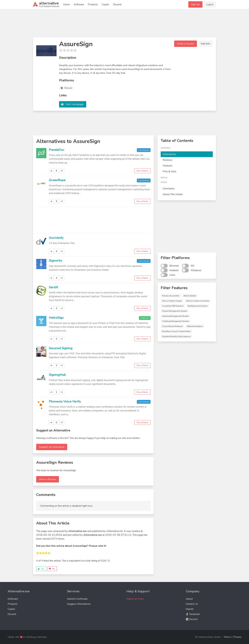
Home (66, 4)
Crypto (105, 4)
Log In (210, 4)
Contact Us (192, 604)
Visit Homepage (75, 104)
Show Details (143, 171)
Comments (169, 189)
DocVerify (56, 238)
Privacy (237, 637)
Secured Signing (61, 348)
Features (168, 166)
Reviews (167, 160)
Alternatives (169, 154)
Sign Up (195, 4)
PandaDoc (57, 150)
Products (93, 4)
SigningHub (57, 375)
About (189, 599)
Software (79, 4)
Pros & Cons (169, 171)
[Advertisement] (124, 24)
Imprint (190, 609)
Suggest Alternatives (79, 604)
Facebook (193, 614)
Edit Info (205, 44)
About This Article (173, 194)
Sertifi (53, 287)
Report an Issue (135, 599)
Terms (227, 637)
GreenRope (57, 180)
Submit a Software (77, 599)
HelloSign (56, 318)
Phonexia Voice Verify (65, 401)
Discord (117, 4)
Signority (56, 261)
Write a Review (186, 44)
